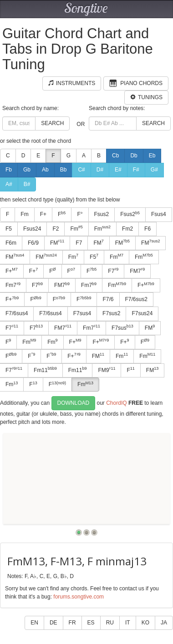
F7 (79, 243)
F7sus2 (111, 313)
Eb (152, 156)
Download (74, 403)
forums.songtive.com (79, 597)
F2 (56, 229)
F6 (148, 229)
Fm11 (45, 370)
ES (91, 623)
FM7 (137, 271)
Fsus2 (102, 214)
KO (145, 623)
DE (53, 623)
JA (164, 623)
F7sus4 (82, 313)
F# (136, 170)
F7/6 (108, 299)
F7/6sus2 (136, 299)
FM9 (107, 370)
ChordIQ (116, 403)
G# (154, 170)
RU (110, 623)
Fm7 (89, 285)
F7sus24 (142, 313)
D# (100, 170)
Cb (115, 156)
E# (118, 170)
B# (27, 184)
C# (81, 170)
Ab (45, 170)
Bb (64, 170)
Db (134, 156)
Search (52, 123)
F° (80, 214)
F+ (43, 214)
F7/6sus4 (50, 313)
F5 (94, 257)
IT (128, 623)
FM (57, 242)
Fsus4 (159, 214)
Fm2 (127, 229)
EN (34, 623)
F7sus (122, 327)
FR (72, 623)
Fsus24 (32, 229)
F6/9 (33, 243)
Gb (27, 170)
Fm (24, 214)
